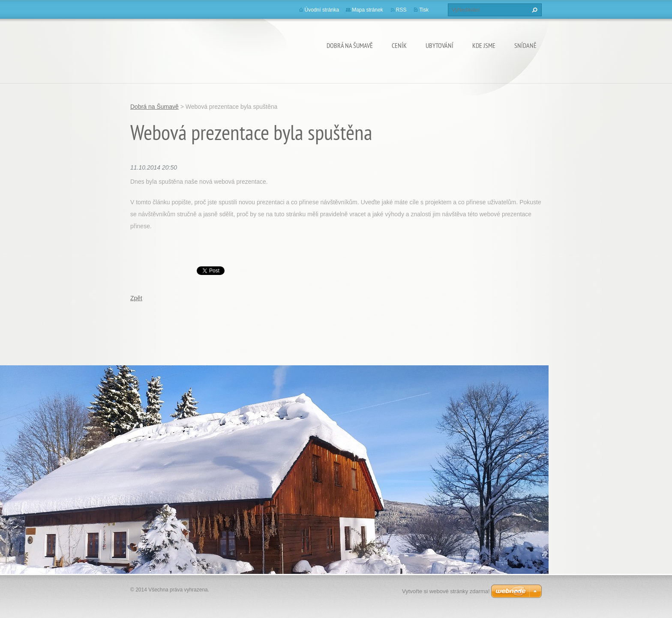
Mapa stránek (367, 10)
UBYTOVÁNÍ (439, 45)
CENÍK (399, 45)
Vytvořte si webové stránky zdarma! (446, 591)
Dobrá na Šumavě (350, 45)
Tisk (424, 10)
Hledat (534, 10)
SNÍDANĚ (525, 45)
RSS (401, 10)
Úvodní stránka (322, 10)
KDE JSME (484, 45)
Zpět (136, 298)
